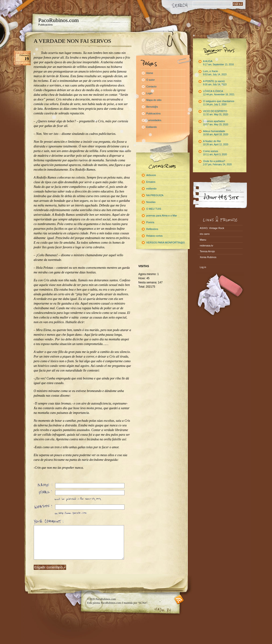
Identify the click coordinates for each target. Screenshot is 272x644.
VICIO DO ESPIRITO (216, 113)
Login (149, 93)
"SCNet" (143, 603)
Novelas (151, 202)
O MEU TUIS (154, 209)
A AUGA (218, 63)
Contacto (151, 86)
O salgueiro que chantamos (219, 103)
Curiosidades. (154, 120)
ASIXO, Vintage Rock (212, 228)
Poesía (150, 222)
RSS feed (179, 599)
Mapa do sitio (154, 100)
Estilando (152, 127)
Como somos (215, 153)
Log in (203, 267)
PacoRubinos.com (59, 20)
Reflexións (152, 229)
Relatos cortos (154, 236)
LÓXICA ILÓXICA (219, 93)
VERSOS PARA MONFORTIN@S (166, 242)
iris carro (205, 234)
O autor (151, 80)
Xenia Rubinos (208, 257)
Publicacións (154, 113)
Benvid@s (152, 107)
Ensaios (151, 182)
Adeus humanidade (216, 133)
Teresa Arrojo (207, 251)
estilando (151, 189)
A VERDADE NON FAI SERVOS (72, 41)
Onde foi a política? (217, 163)
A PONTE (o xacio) (215, 83)
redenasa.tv (207, 246)
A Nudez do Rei (216, 143)
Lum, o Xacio (215, 73)
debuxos (151, 175)
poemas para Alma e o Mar (162, 216)
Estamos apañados (216, 123)
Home (150, 73)
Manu (203, 240)
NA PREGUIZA (155, 195)
